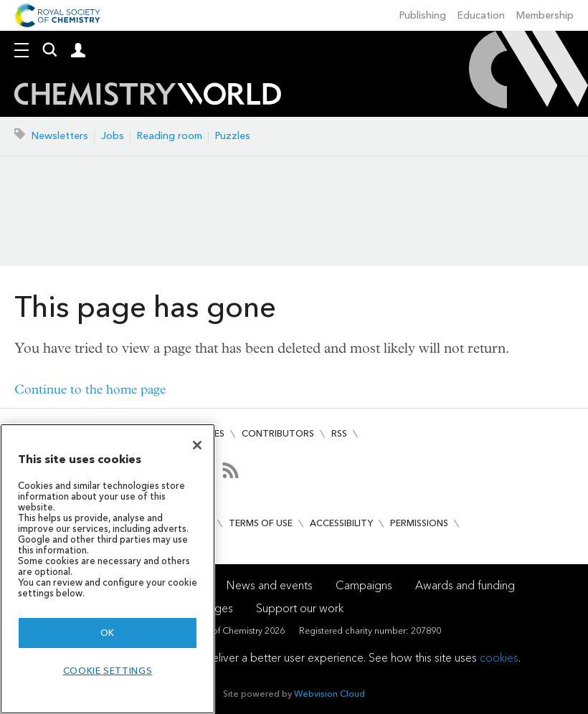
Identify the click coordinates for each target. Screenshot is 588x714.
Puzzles (233, 136)
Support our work (300, 608)
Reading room (170, 136)
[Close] (197, 445)
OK (108, 633)
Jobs (113, 136)
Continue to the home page (90, 390)
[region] (108, 569)
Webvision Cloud (329, 694)
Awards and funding (465, 585)
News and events (270, 585)
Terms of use (261, 523)
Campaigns (364, 585)
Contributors (278, 433)
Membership (545, 15)
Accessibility (341, 523)
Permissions (419, 523)
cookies (499, 658)
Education (481, 15)
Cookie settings (108, 671)
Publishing (423, 15)
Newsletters (60, 136)
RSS (339, 433)
